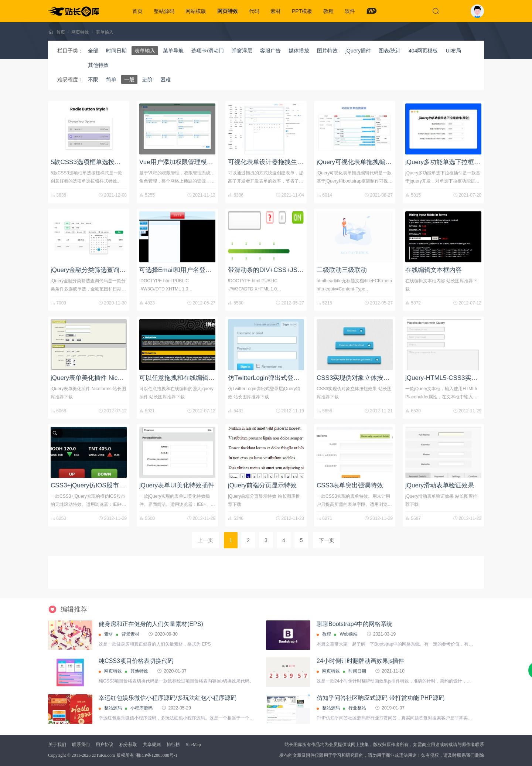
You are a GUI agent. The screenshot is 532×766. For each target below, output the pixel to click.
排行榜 (173, 745)
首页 (137, 11)
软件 (350, 11)
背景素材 (130, 634)
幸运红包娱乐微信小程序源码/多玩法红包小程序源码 (167, 698)
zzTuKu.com (103, 755)
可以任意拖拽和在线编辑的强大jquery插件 (198, 378)
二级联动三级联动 (342, 270)
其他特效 (98, 65)
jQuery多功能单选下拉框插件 (446, 162)
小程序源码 (141, 708)
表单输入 (105, 32)
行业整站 (357, 708)
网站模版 (196, 11)
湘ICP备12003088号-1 (156, 755)
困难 (166, 79)
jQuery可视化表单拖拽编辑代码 (360, 162)
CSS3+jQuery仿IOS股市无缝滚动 (97, 485)
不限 (93, 79)
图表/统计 (390, 51)
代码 (254, 11)
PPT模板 (302, 11)
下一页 (327, 540)
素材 (276, 11)
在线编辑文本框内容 (434, 270)
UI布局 (453, 51)
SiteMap (193, 745)
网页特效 (228, 11)
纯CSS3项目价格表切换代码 (136, 661)
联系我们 (81, 745)
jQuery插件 (358, 51)
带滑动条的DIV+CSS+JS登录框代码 (278, 270)
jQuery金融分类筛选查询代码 (91, 270)
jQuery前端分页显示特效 (262, 485)
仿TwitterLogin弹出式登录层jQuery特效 (282, 378)
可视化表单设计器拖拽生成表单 (272, 162)
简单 (111, 79)
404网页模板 (423, 51)
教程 (328, 11)
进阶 (147, 79)
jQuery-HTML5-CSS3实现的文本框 (454, 378)
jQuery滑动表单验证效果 (440, 485)
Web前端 (348, 634)
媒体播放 (299, 51)
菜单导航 (173, 51)
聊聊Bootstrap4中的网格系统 (354, 624)
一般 (129, 79)
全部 (93, 51)
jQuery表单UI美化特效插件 (177, 485)
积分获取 (128, 745)
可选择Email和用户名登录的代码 (185, 270)
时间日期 (116, 51)
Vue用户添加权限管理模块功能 (183, 162)
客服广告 (270, 51)
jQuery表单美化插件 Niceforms (94, 378)
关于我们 (57, 745)
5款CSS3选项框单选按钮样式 (92, 162)
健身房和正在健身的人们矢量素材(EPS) (151, 624)
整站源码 (164, 11)
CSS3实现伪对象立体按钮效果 (359, 378)
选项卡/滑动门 (208, 51)
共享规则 (152, 745)
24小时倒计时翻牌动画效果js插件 (360, 661)
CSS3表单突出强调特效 (350, 485)
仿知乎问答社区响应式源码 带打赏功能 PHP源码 (381, 698)
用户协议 (105, 745)
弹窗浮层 (242, 51)
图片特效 (327, 51)
